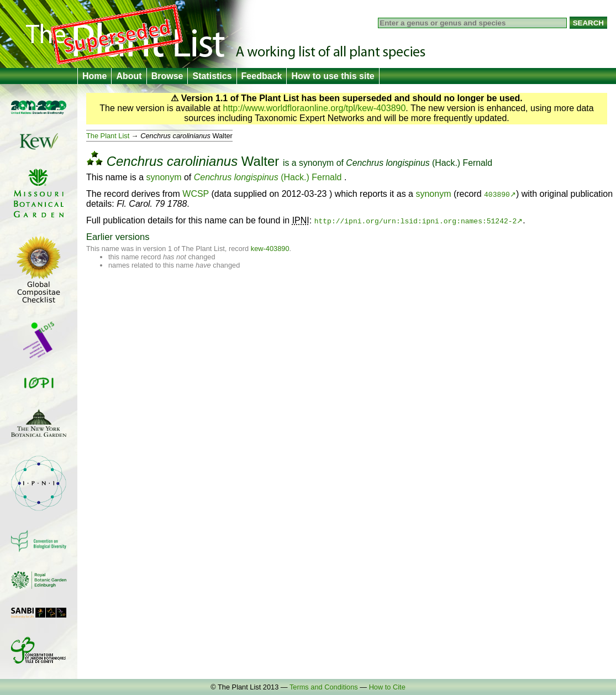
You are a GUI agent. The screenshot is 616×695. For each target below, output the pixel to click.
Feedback (262, 76)
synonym (316, 163)
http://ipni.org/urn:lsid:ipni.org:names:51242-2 (416, 221)
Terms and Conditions (324, 687)
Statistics (212, 76)
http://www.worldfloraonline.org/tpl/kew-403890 (315, 108)
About (129, 76)
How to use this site (333, 76)
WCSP (196, 194)
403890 (497, 194)
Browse (167, 76)
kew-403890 (270, 249)
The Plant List (108, 136)
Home (94, 76)
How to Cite (387, 687)
